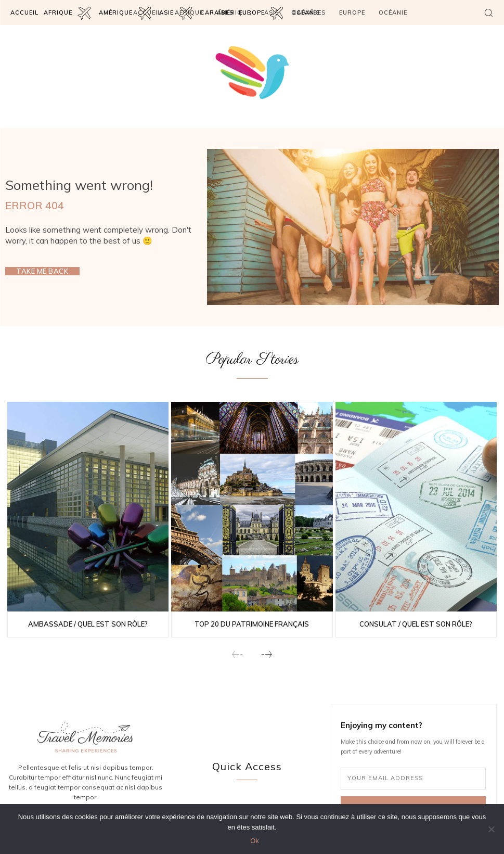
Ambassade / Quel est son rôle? (88, 624)
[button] (488, 12)
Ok (255, 841)
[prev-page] (237, 655)
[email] (413, 779)
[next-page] (266, 655)
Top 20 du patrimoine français (252, 624)
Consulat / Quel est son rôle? (416, 624)
